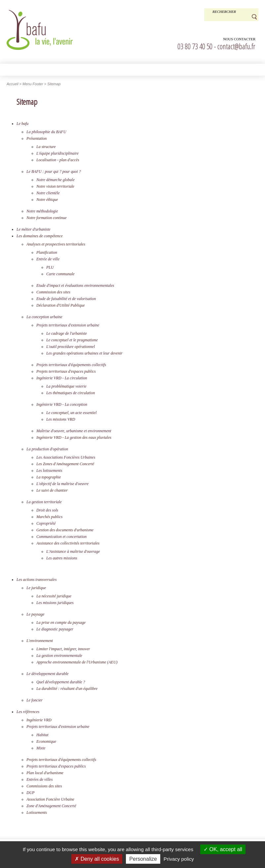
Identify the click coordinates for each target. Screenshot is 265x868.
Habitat (42, 735)
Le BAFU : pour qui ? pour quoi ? (54, 171)
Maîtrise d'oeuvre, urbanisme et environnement (74, 431)
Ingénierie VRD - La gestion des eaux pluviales (74, 437)
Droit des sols (47, 510)
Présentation (37, 138)
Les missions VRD (61, 419)
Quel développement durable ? (61, 682)
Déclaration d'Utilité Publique (61, 305)
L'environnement (40, 641)
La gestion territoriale (44, 502)
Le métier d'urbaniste (34, 229)
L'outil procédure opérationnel (71, 347)
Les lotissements (49, 471)
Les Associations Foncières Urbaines (66, 457)
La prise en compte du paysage (61, 623)
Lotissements (37, 812)
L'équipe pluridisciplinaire (57, 153)
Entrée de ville (48, 259)
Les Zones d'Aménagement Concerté (65, 464)
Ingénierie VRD (39, 720)
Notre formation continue (47, 218)
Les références (28, 712)
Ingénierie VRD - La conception (62, 404)
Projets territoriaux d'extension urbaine (68, 325)
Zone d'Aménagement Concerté (51, 806)
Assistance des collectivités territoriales (68, 543)
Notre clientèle (48, 193)
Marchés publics (49, 517)
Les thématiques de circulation (71, 393)
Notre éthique (47, 200)
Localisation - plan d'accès (58, 160)
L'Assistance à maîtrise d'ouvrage (73, 551)
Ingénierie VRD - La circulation (62, 378)
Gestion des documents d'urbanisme (65, 530)
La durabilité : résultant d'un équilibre (67, 689)
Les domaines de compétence (40, 236)
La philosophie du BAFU (46, 132)
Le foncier (35, 700)
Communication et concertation (61, 537)
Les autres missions (62, 558)
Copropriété (46, 523)
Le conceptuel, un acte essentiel (71, 413)
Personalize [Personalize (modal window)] (143, 859)
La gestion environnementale (59, 656)
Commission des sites (53, 292)
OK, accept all (223, 849)
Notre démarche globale (56, 180)
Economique (46, 741)
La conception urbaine (44, 317)
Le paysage (35, 614)
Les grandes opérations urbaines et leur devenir (84, 353)
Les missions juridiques (55, 603)
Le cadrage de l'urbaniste (67, 333)
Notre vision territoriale (55, 186)
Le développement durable (47, 674)
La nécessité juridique (54, 596)
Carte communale (60, 274)
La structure (46, 147)
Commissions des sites (44, 786)
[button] (132, 70)
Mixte (41, 748)
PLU (50, 267)
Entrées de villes (39, 779)
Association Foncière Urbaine (50, 799)
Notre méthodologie (42, 211)
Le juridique (36, 588)
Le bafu (22, 124)
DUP (31, 793)
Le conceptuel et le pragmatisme (72, 340)
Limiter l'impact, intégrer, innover (63, 649)
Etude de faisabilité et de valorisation (66, 299)
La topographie (49, 477)
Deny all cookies (97, 859)
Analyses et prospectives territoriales (56, 244)
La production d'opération (47, 449)
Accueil (12, 84)
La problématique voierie (66, 386)
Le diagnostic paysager (55, 629)
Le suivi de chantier (52, 490)
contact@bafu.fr (236, 46)
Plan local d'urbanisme (45, 773)
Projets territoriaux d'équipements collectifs (71, 365)
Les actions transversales (37, 580)
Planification (47, 252)
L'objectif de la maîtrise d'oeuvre (62, 484)
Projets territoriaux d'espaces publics (66, 371)
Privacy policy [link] (179, 859)
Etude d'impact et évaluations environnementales (75, 285)
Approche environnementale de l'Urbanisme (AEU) (77, 662)
